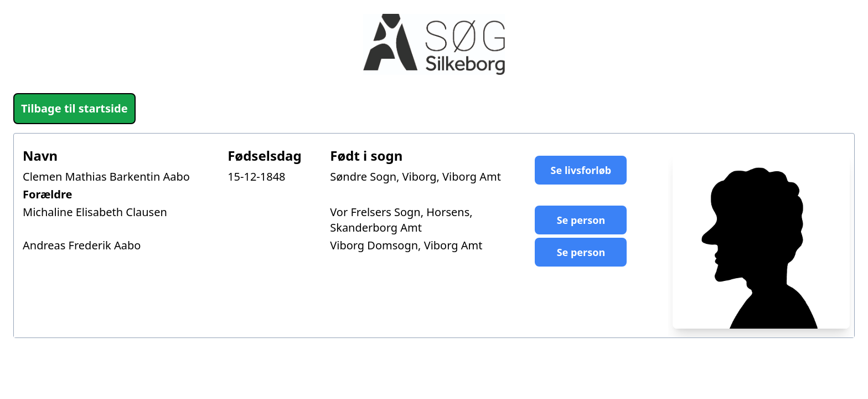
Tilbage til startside (74, 108)
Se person (581, 220)
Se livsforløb (581, 170)
